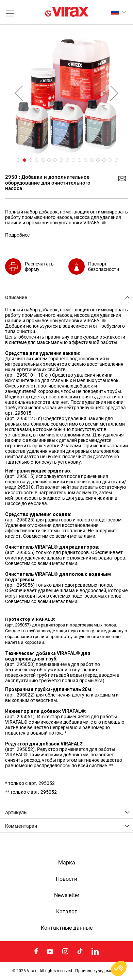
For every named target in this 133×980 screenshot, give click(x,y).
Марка (67, 863)
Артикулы (16, 812)
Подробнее (17, 235)
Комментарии (21, 826)
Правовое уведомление (98, 971)
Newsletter (67, 895)
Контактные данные (67, 928)
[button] (119, 12)
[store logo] (67, 12)
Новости (66, 879)
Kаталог (66, 912)
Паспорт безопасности (104, 267)
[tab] (66, 297)
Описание (16, 297)
